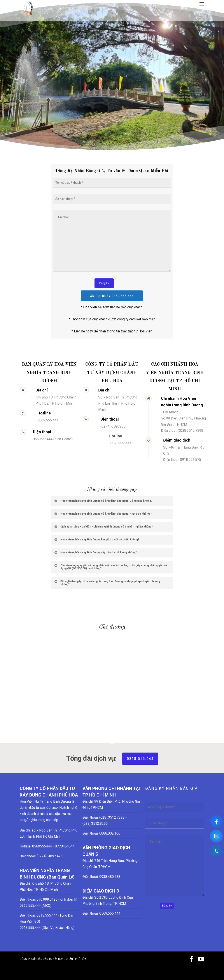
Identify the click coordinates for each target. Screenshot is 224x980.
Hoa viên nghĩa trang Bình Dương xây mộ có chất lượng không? (95, 552)
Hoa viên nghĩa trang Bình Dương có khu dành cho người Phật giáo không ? (103, 514)
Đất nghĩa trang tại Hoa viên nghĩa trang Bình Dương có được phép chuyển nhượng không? (107, 583)
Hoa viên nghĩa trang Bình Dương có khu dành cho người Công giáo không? (103, 501)
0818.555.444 (140, 759)
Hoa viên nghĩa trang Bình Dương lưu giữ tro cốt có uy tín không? (96, 540)
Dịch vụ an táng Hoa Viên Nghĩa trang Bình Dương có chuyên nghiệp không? (103, 527)
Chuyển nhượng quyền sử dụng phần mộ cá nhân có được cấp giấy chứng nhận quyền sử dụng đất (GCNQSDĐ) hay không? (110, 567)
